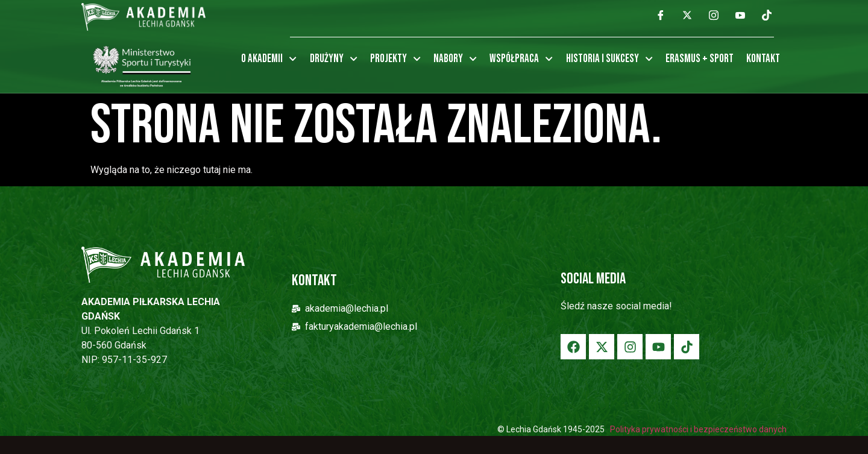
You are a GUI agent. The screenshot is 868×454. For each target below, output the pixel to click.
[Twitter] (687, 15)
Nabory (455, 59)
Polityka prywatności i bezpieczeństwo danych (697, 429)
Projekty (395, 59)
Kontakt (763, 59)
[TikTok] (767, 15)
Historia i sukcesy (609, 59)
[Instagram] (714, 15)
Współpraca (521, 59)
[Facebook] (661, 15)
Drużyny (334, 59)
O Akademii (269, 59)
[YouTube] (740, 15)
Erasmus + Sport (700, 59)
